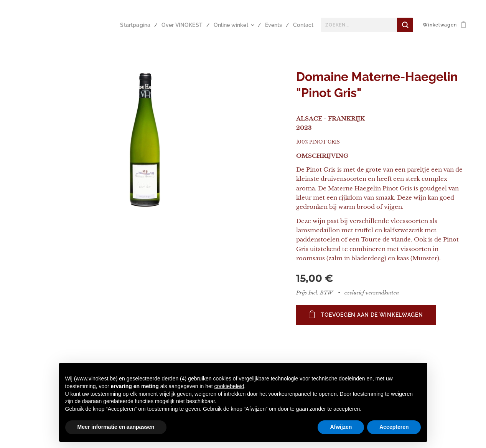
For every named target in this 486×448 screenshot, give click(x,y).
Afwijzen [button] (341, 427)
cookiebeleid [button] (229, 386)
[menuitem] (147, 25)
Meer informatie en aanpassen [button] (116, 427)
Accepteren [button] (394, 427)
